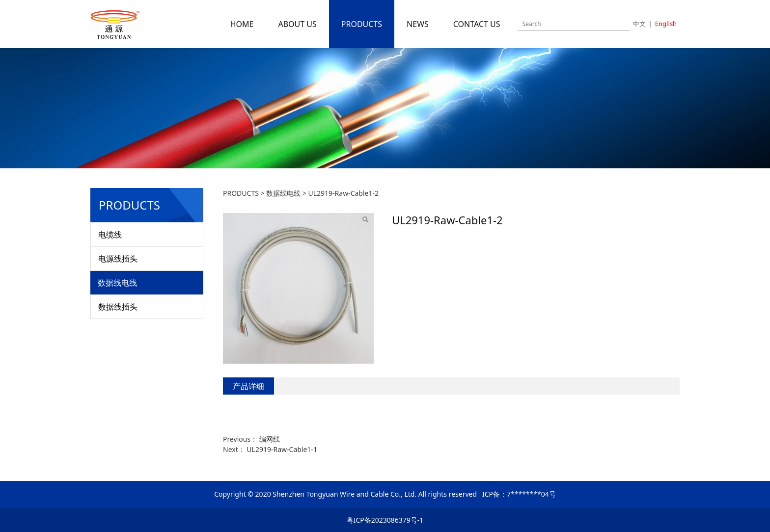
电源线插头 (118, 259)
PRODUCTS (362, 24)
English (666, 24)
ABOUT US (297, 24)
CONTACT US (477, 24)
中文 (639, 24)
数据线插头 (118, 307)
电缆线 (110, 235)
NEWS (418, 24)
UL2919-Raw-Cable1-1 (282, 449)
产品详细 (248, 386)
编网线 (270, 439)
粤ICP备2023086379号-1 (385, 520)
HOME (242, 24)
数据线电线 (117, 283)
